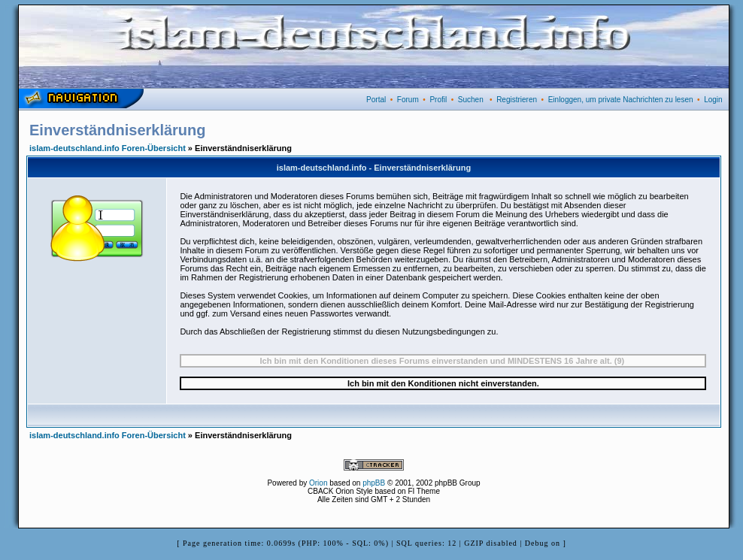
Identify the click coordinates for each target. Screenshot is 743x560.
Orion (318, 483)
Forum (408, 100)
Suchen (471, 100)
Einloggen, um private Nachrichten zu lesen (621, 100)
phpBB (374, 483)
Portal (376, 100)
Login (713, 100)
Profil (438, 100)
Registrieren (517, 100)
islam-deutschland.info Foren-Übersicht (108, 148)
